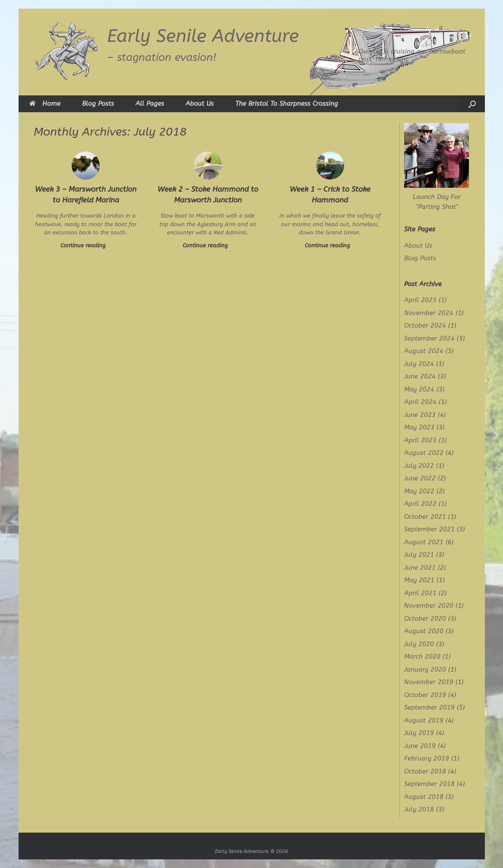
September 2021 (429, 529)
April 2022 (420, 504)
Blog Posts (98, 104)
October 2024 (425, 325)
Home (45, 104)
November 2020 (429, 606)
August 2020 (424, 631)
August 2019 (424, 720)
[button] (472, 104)
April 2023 (420, 440)
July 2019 (419, 733)
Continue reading (86, 245)
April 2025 (420, 300)
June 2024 (420, 376)
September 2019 (429, 707)
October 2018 (425, 771)
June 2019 (420, 746)
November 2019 (429, 682)
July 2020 (419, 644)
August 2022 (424, 453)
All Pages (150, 104)
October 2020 (425, 619)
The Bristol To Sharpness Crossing (287, 104)
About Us (200, 104)
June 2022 (420, 478)
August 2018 (424, 797)
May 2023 (419, 427)
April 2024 (420, 402)
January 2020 (425, 669)
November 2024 (429, 313)
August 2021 (424, 542)
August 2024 (424, 351)
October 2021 (425, 517)
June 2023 (420, 415)
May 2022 (419, 491)
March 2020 (422, 657)
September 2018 (429, 784)
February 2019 (427, 758)
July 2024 (419, 364)
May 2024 (419, 389)
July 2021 (419, 555)
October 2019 (425, 695)
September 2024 (429, 338)
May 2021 (419, 580)
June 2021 (420, 568)
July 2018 (419, 809)
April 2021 (420, 593)
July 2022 (419, 466)
